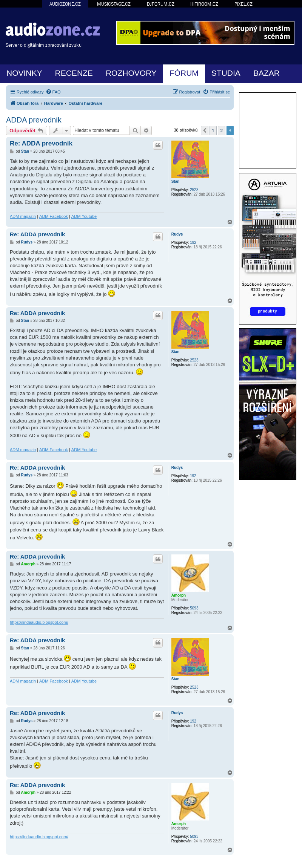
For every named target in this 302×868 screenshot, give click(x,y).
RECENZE (74, 73)
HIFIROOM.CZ (204, 4)
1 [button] (213, 130)
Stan (176, 181)
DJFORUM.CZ (161, 4)
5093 (194, 608)
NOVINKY (24, 73)
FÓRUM (184, 73)
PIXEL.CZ (243, 4)
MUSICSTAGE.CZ (114, 4)
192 (193, 243)
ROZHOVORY (131, 73)
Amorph (179, 595)
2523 (194, 190)
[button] (205, 130)
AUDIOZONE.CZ (65, 4)
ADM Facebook (54, 216)
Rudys (177, 234)
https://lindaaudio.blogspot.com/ (39, 622)
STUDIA (226, 73)
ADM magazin (23, 216)
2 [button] (221, 130)
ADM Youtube (84, 216)
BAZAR (267, 73)
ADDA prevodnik (34, 120)
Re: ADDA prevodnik (41, 143)
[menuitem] (53, 92)
